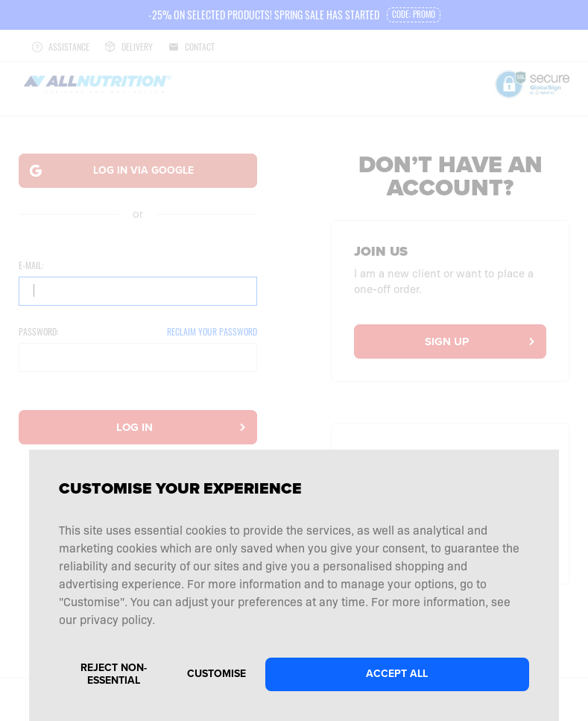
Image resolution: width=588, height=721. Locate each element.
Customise (216, 674)
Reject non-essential (114, 674)
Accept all (397, 674)
